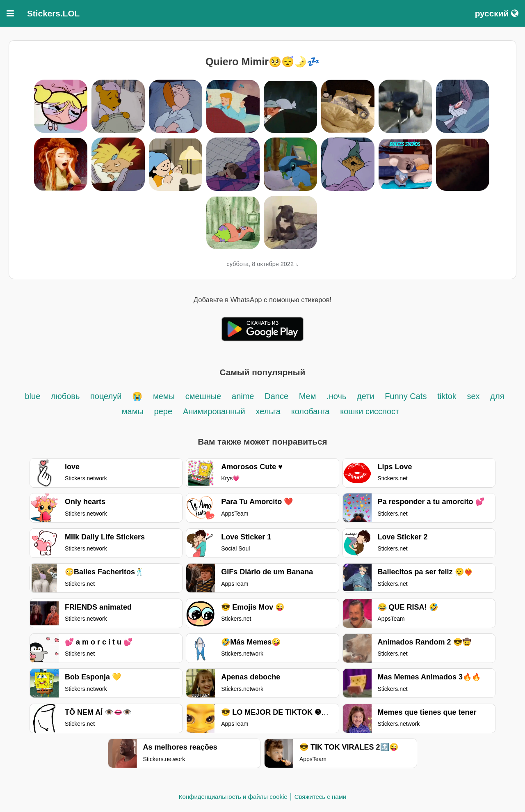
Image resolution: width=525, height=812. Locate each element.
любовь (66, 396)
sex (473, 396)
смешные (203, 396)
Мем (308, 396)
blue (32, 396)
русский (497, 13)
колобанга (310, 411)
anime (243, 396)
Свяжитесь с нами (321, 797)
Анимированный (214, 411)
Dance (277, 396)
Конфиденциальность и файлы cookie (233, 797)
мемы (164, 396)
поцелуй (106, 396)
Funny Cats (406, 396)
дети (367, 396)
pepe (163, 411)
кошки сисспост (370, 411)
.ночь (336, 396)
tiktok (448, 396)
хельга (268, 411)
